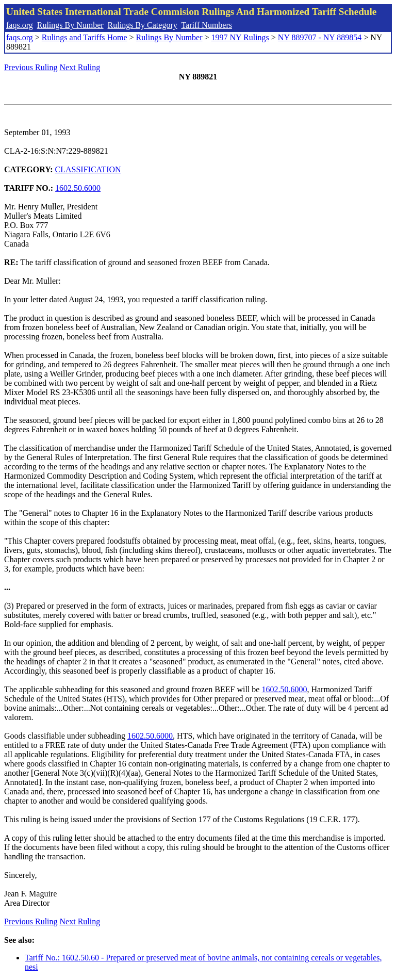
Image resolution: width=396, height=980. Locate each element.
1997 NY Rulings (240, 37)
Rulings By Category (143, 25)
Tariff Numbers (207, 25)
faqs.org (20, 25)
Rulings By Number (70, 25)
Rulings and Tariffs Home (85, 37)
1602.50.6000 (78, 188)
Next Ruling (80, 67)
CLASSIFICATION (88, 169)
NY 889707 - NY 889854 (320, 37)
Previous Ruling (31, 67)
